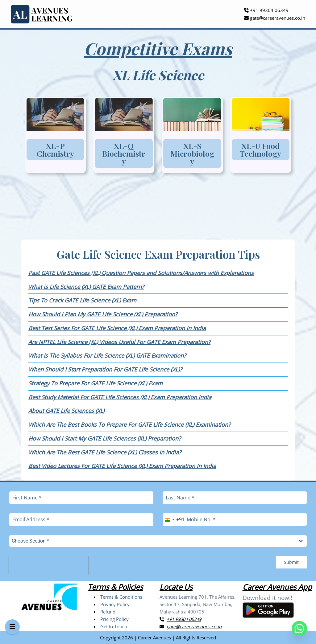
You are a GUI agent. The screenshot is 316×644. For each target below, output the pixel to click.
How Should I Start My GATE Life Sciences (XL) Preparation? (105, 438)
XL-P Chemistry (55, 150)
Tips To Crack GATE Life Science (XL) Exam (82, 300)
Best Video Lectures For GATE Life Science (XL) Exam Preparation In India (122, 466)
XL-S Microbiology (192, 153)
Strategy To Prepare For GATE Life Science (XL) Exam (96, 383)
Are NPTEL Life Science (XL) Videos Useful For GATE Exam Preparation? (119, 342)
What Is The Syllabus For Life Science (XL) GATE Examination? (107, 355)
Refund (108, 612)
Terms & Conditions (121, 597)
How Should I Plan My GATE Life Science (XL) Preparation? (103, 314)
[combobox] (174, 520)
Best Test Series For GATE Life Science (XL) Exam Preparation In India (117, 328)
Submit (291, 562)
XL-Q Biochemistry (124, 153)
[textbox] (152, 541)
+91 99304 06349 (266, 10)
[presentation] (49, 565)
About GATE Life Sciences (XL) (66, 411)
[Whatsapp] (299, 629)
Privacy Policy (115, 604)
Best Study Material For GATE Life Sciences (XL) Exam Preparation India (120, 397)
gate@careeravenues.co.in (275, 18)
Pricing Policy (114, 619)
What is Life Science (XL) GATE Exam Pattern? (86, 287)
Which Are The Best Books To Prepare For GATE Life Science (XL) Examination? (129, 425)
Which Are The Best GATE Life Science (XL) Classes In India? (105, 452)
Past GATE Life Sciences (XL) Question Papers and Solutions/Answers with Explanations (141, 273)
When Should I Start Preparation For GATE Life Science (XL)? (105, 369)
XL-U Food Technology (260, 150)
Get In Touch (114, 626)
